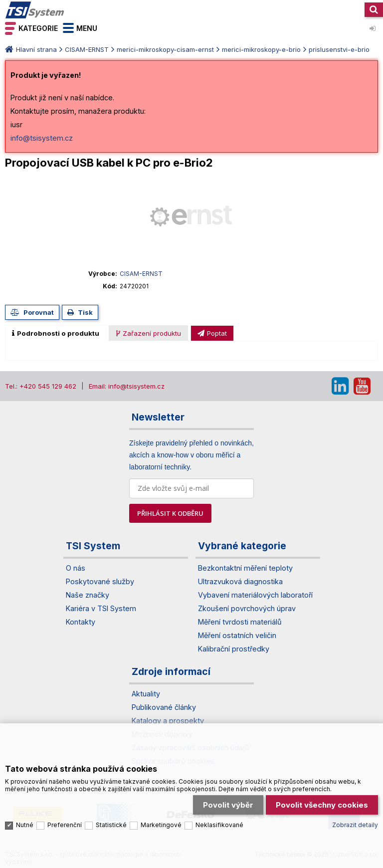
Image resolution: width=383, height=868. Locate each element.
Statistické (111, 825)
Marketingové (161, 825)
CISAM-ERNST (87, 49)
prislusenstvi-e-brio (339, 49)
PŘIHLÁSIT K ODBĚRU (170, 513)
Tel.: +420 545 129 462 (41, 386)
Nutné (25, 825)
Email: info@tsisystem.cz (127, 386)
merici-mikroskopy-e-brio (261, 49)
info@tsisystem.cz (42, 138)
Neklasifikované (219, 825)
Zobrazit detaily (355, 825)
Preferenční (65, 825)
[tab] (56, 333)
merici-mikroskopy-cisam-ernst (165, 49)
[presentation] (56, 333)
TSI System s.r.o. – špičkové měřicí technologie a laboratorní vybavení (35, 10)
